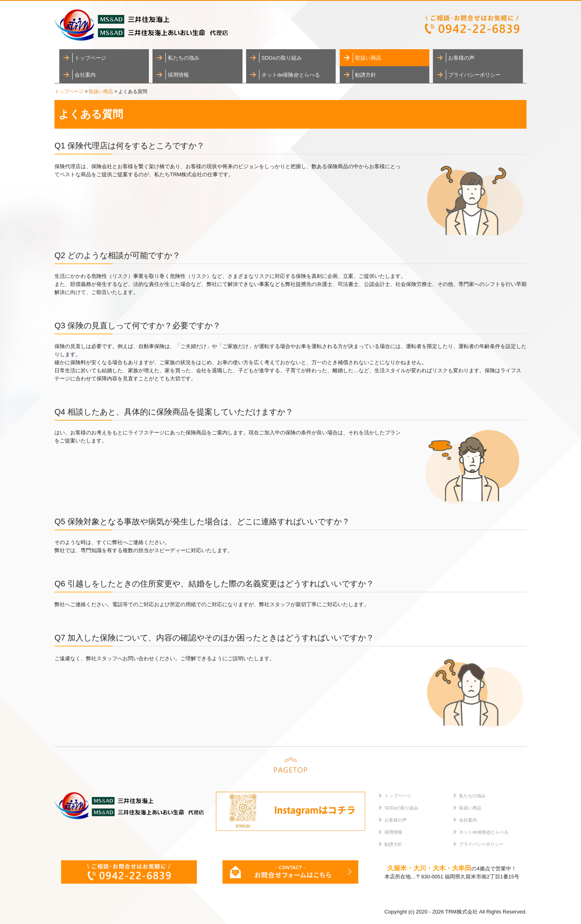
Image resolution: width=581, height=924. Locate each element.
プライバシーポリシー (474, 75)
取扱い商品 (368, 58)
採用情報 (178, 75)
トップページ (90, 58)
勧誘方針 (366, 75)
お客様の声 (461, 58)
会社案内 (85, 75)
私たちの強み (184, 58)
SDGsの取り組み (282, 58)
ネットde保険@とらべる (291, 75)
